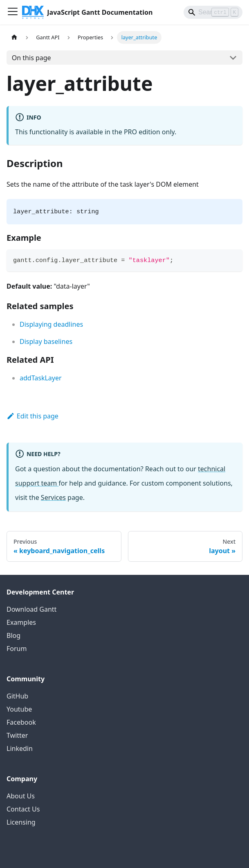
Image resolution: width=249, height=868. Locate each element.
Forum (17, 649)
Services (53, 497)
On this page (31, 58)
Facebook (21, 722)
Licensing (21, 822)
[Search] (213, 12)
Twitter (17, 735)
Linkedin (20, 748)
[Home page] (14, 37)
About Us (21, 796)
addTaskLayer (41, 378)
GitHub (17, 696)
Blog (13, 635)
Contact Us (23, 809)
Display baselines (46, 341)
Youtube (19, 709)
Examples (21, 622)
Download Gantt (31, 609)
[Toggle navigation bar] (13, 12)
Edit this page (33, 416)
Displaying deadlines (51, 324)
